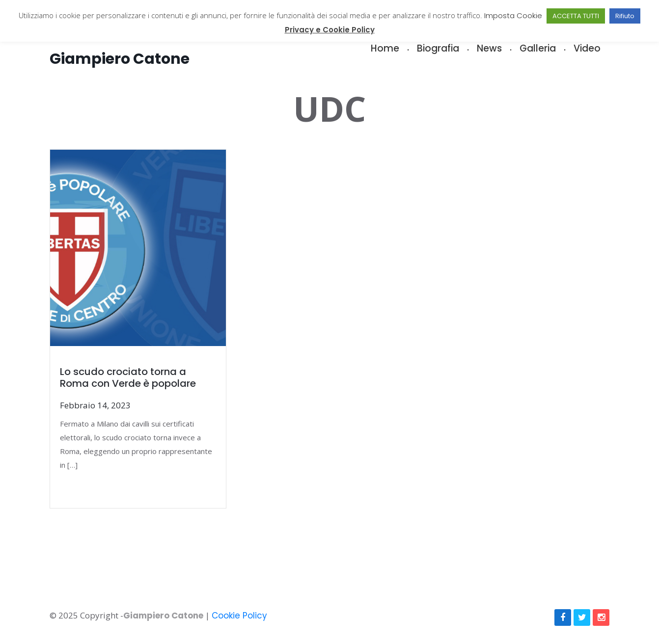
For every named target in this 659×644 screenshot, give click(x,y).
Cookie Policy (239, 616)
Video (587, 48)
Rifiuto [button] (625, 16)
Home (385, 48)
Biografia (438, 48)
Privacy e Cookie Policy (330, 30)
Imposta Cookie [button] (513, 15)
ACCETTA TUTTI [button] (576, 16)
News (489, 48)
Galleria (538, 48)
